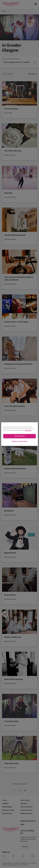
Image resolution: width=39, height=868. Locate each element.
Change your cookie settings (19, 441)
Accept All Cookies (19, 436)
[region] (19, 434)
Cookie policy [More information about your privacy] (28, 430)
